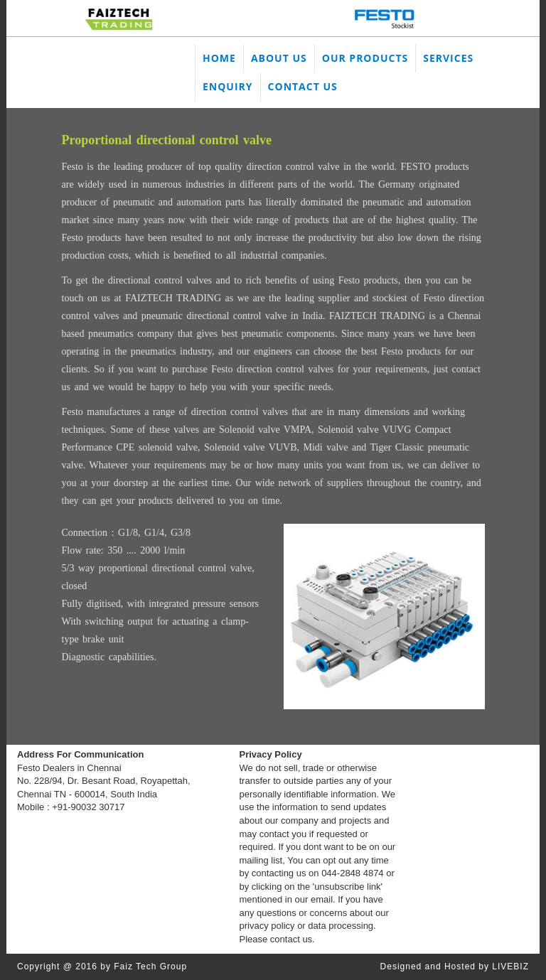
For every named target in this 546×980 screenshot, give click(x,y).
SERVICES (448, 58)
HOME (219, 58)
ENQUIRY (228, 86)
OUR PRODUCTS (365, 58)
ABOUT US (279, 58)
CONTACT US (303, 86)
